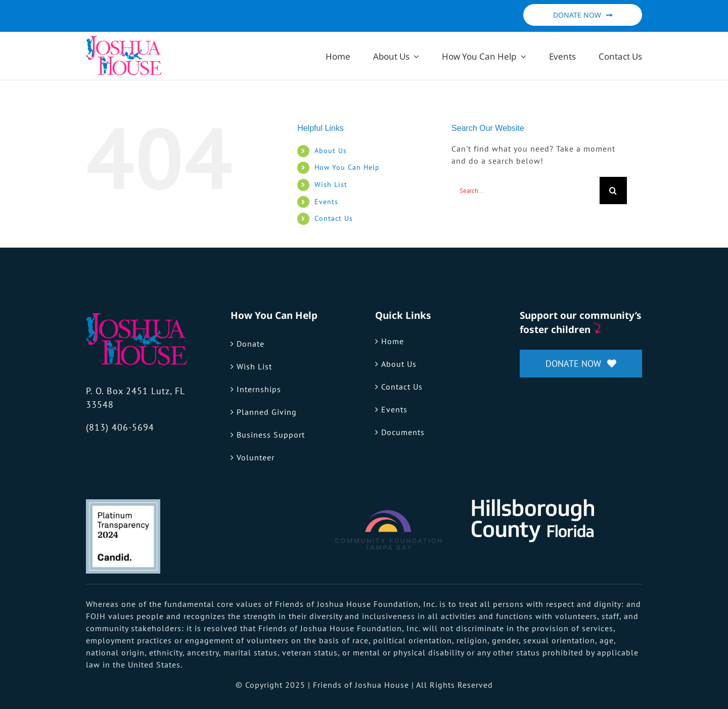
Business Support (271, 435)
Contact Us (334, 218)
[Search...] (526, 191)
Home (393, 341)
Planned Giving (267, 412)
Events (326, 202)
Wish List (331, 184)
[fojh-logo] (136, 317)
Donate (251, 344)
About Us (331, 151)
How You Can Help (347, 167)
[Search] (613, 191)
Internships (259, 389)
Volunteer (256, 457)
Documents (403, 432)
